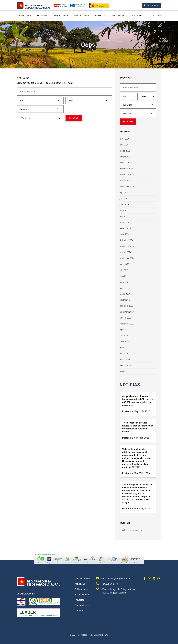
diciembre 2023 (126, 306)
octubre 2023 (125, 318)
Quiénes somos (24, 16)
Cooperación (117, 16)
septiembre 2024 (127, 258)
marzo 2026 (125, 151)
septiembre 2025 (127, 187)
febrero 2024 (125, 300)
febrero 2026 (125, 157)
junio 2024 (124, 276)
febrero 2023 (125, 366)
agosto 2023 (125, 330)
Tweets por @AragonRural (131, 530)
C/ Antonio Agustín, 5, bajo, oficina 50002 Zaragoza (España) (116, 591)
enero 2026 (125, 163)
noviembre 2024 (127, 246)
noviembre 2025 (127, 175)
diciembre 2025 (126, 169)
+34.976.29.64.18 (108, 584)
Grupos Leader (81, 16)
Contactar (156, 16)
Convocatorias (137, 16)
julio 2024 (124, 270)
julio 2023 (124, 336)
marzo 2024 (125, 294)
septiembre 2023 (127, 324)
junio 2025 (124, 204)
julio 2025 (124, 199)
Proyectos (100, 16)
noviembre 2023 (127, 312)
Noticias (130, 385)
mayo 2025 (125, 210)
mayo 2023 (125, 348)
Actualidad (43, 16)
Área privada (151, 5)
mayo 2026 (125, 139)
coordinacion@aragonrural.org (114, 579)
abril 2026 (124, 145)
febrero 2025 (125, 228)
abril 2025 (124, 216)
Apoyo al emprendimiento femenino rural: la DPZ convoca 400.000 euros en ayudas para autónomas (138, 401)
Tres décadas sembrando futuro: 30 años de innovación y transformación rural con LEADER (138, 427)
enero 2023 (125, 371)
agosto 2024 (125, 264)
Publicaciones (61, 16)
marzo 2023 (125, 360)
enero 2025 (125, 234)
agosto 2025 (125, 193)
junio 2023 (124, 342)
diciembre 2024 (126, 240)
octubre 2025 (125, 181)
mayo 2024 (125, 282)
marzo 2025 (125, 222)
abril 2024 (124, 288)
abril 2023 (124, 354)
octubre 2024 (125, 252)
